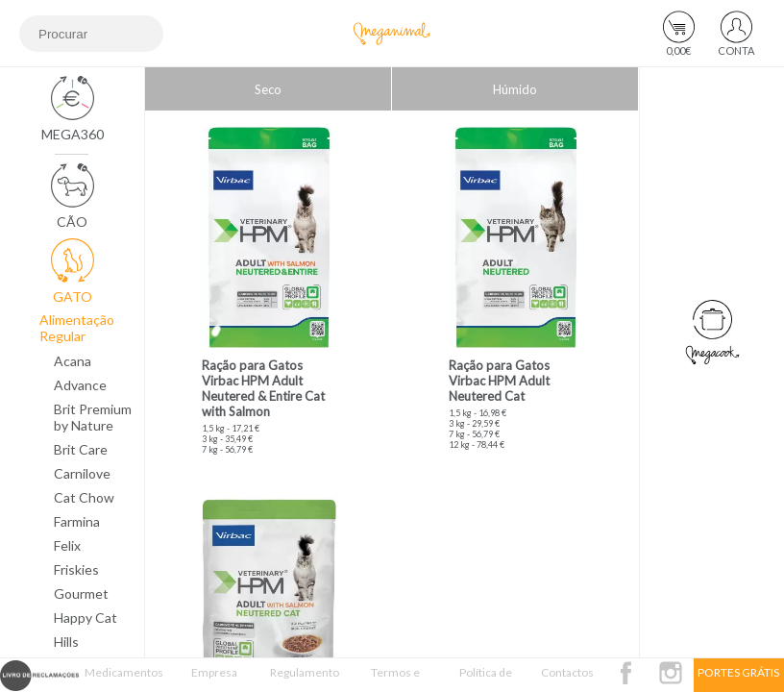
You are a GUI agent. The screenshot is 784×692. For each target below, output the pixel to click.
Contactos (567, 672)
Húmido (515, 89)
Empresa (214, 672)
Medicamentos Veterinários (124, 679)
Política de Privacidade (486, 679)
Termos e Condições (395, 679)
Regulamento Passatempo (305, 679)
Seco (268, 89)
